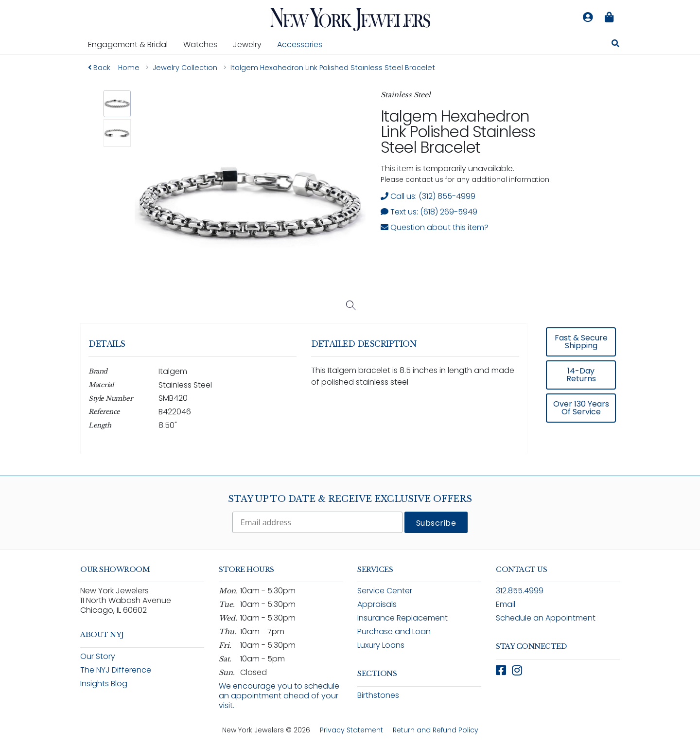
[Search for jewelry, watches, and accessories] (615, 45)
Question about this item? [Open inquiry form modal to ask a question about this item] (435, 227)
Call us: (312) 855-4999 (428, 196)
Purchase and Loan (394, 631)
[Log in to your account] (588, 18)
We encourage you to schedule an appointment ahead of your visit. (279, 696)
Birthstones (378, 695)
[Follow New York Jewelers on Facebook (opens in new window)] (501, 670)
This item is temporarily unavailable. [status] (447, 169)
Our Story (98, 656)
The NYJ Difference (116, 670)
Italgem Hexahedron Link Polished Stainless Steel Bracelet (458, 132)
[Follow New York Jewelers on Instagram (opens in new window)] (517, 670)
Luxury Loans (381, 645)
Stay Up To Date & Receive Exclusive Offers (350, 499)
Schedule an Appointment (546, 618)
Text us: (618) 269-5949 (429, 212)
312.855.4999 (520, 591)
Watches (204, 44)
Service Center (385, 591)
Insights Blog (104, 684)
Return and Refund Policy (436, 730)
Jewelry (251, 44)
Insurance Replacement (402, 618)
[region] (350, 396)
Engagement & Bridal (132, 44)
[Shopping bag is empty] (609, 18)
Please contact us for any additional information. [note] (466, 179)
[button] (117, 104)
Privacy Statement (351, 730)
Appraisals (377, 604)
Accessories (300, 44)
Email (506, 604)
